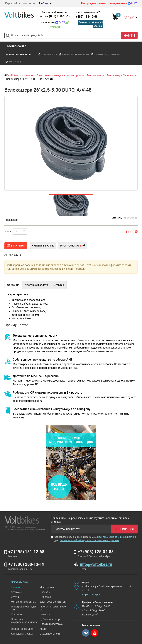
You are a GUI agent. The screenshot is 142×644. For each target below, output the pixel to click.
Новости (45, 614)
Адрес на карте (91, 594)
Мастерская (48, 54)
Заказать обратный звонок (91, 24)
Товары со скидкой (23, 629)
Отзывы (117, 218)
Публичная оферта (51, 619)
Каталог (16, 587)
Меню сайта (17, 46)
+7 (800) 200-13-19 (58, 16)
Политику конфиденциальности (116, 537)
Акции (43, 629)
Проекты (82, 54)
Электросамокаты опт (53, 602)
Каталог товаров (18, 55)
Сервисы (66, 54)
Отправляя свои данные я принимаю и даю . (93, 539)
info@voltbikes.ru (96, 564)
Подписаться (124, 529)
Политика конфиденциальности (24, 621)
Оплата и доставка (51, 624)
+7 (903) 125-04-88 (96, 552)
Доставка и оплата (36, 285)
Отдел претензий (50, 634)
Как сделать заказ (22, 634)
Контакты (29, 3)
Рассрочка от (73, 246)
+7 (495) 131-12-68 (26, 552)
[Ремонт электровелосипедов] (71, 463)
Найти (129, 36)
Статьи (97, 54)
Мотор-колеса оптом (24, 602)
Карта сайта (13, 3)
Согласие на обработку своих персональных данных (89, 540)
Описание (13, 285)
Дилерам (113, 54)
